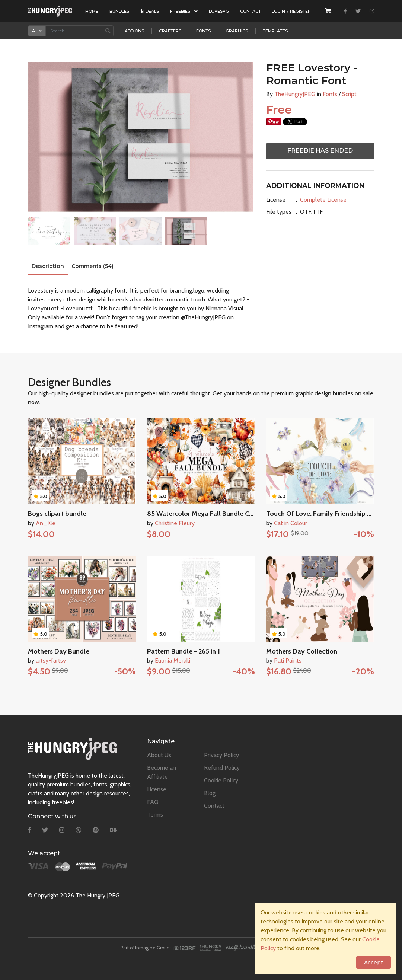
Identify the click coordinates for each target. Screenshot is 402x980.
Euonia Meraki (173, 660)
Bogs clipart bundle (57, 514)
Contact (251, 11)
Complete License (323, 200)
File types (279, 212)
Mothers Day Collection (302, 651)
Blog (210, 793)
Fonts (203, 31)
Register (300, 11)
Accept (374, 963)
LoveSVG (219, 11)
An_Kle (46, 523)
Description (48, 266)
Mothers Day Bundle (59, 651)
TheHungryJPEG (295, 94)
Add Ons (134, 31)
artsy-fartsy (51, 660)
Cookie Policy (221, 780)
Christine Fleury (175, 523)
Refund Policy (222, 768)
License (276, 200)
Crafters (170, 31)
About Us (159, 755)
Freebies (184, 11)
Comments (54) (92, 266)
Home (92, 11)
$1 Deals (150, 11)
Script (349, 94)
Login (278, 11)
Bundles (119, 11)
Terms (155, 815)
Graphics (237, 31)
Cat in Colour (291, 523)
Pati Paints (288, 660)
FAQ (153, 802)
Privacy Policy (221, 755)
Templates (275, 31)
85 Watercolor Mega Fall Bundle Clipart (206, 514)
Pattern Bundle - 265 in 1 (184, 651)
